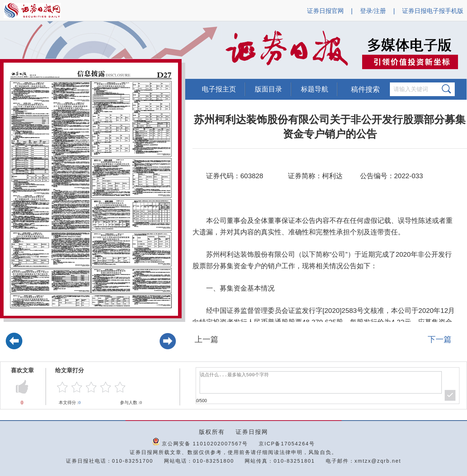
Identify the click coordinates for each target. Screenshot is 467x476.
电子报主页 (219, 89)
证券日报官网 (325, 11)
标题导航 (315, 89)
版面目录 (268, 89)
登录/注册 (373, 11)
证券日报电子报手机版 (433, 11)
